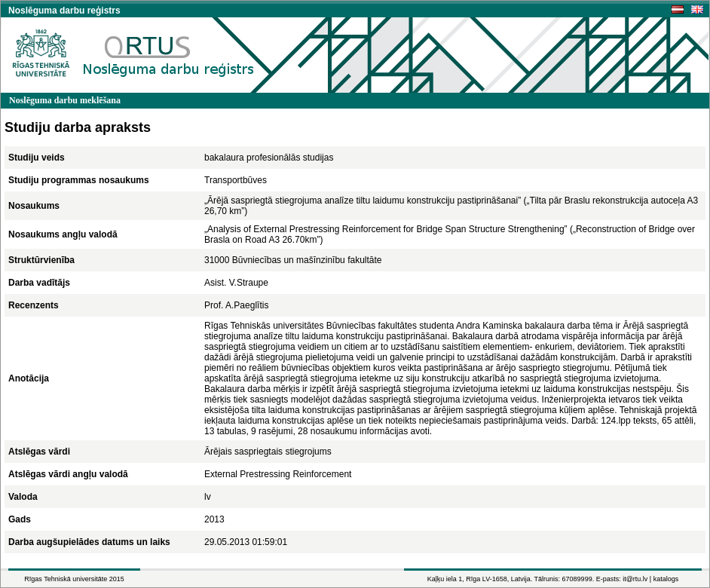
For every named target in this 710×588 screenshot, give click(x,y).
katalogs (666, 579)
